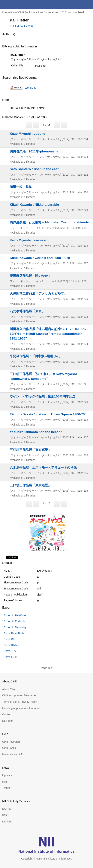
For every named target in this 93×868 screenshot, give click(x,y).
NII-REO (7, 822)
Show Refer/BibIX (14, 633)
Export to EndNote (14, 621)
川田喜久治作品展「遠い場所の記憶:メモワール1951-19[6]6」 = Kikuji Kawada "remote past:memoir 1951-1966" (48, 334)
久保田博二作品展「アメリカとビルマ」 (38, 293)
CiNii (16, 5)
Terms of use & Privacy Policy (19, 702)
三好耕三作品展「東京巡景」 (30, 450)
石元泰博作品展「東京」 (27, 311)
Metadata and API (13, 754)
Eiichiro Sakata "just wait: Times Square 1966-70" (48, 414)
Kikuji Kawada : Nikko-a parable (34, 205)
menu (88, 5)
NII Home (8, 721)
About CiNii (9, 689)
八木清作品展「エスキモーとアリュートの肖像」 (45, 468)
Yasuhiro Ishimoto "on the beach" (36, 432)
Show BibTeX (12, 645)
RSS (5, 782)
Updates (7, 775)
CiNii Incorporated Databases (19, 695)
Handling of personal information (21, 708)
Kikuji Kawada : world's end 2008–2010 (40, 258)
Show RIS (10, 639)
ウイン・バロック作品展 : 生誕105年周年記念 (43, 396)
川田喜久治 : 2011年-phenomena (34, 151)
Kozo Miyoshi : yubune (27, 134)
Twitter (6, 788)
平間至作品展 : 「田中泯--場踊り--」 (36, 356)
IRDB (5, 815)
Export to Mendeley (15, 627)
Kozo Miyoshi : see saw (28, 240)
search (79, 5)
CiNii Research (11, 742)
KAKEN (7, 809)
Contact (7, 714)
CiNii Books (9, 748)
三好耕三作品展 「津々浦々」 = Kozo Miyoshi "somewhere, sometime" (43, 376)
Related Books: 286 (21, 26)
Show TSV (10, 651)
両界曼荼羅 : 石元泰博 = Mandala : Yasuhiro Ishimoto (49, 222)
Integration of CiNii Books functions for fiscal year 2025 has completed (43, 12)
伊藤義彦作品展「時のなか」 (30, 276)
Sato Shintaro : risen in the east (34, 169)
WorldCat (30, 88)
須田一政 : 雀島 (21, 187)
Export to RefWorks (15, 615)
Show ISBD (10, 657)
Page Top (47, 668)
